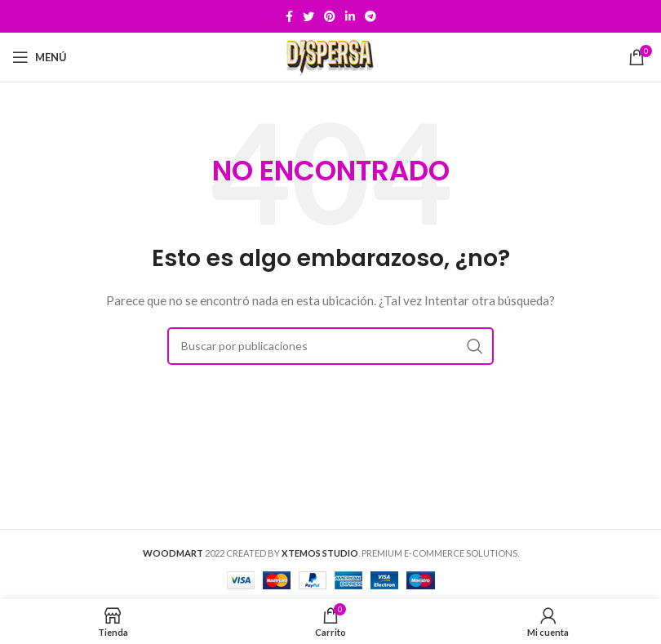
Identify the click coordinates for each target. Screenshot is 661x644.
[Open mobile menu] (40, 57)
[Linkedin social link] (350, 16)
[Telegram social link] (370, 16)
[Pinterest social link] (330, 16)
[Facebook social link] (289, 16)
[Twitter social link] (308, 16)
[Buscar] (330, 346)
